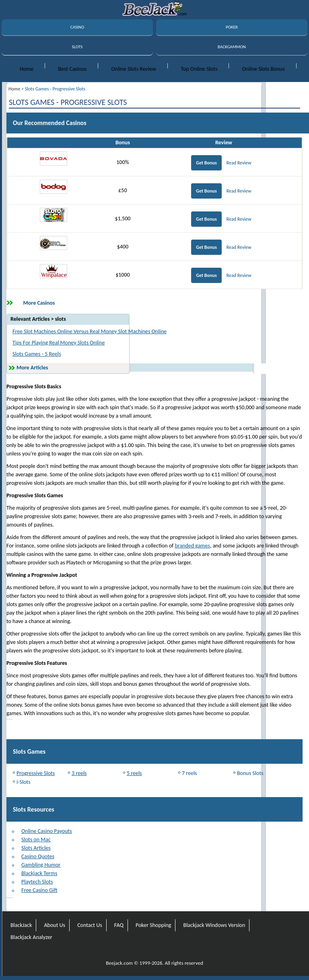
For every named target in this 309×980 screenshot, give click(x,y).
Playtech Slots (37, 882)
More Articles (32, 368)
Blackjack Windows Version (214, 925)
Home (27, 69)
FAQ (119, 925)
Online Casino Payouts (47, 831)
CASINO (77, 27)
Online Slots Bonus (264, 69)
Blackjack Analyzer (31, 937)
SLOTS (77, 47)
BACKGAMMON (232, 47)
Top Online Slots (199, 69)
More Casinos (39, 303)
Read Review (239, 163)
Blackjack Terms (39, 873)
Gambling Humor (41, 865)
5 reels (134, 773)
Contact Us (90, 925)
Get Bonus (206, 163)
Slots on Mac (36, 840)
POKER (232, 27)
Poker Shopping (153, 925)
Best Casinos (72, 69)
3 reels (79, 773)
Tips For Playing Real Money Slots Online (59, 343)
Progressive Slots (36, 773)
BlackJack (21, 925)
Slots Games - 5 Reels (37, 354)
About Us (55, 925)
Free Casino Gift (39, 890)
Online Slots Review (134, 69)
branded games (192, 546)
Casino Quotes (38, 856)
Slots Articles (36, 848)
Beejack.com (119, 963)
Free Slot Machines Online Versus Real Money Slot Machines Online (90, 331)
